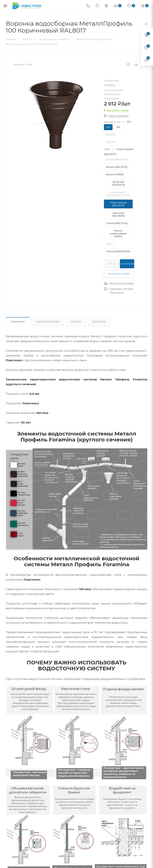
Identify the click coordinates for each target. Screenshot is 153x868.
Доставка (99, 322)
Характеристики (48, 322)
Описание (18, 322)
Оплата (76, 322)
